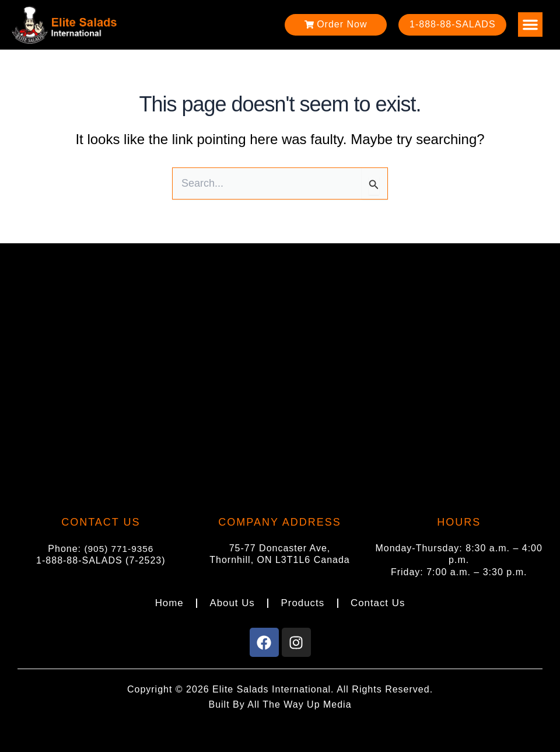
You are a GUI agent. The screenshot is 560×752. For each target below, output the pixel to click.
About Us (231, 602)
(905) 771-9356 (119, 546)
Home (167, 602)
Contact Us (379, 602)
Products (302, 602)
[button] (530, 25)
